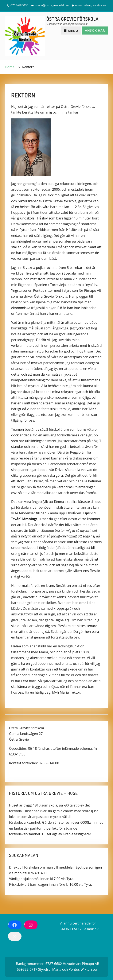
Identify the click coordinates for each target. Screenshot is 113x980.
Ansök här (95, 30)
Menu (71, 31)
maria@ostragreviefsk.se (52, 5)
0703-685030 (20, 5)
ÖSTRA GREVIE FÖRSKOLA (73, 19)
